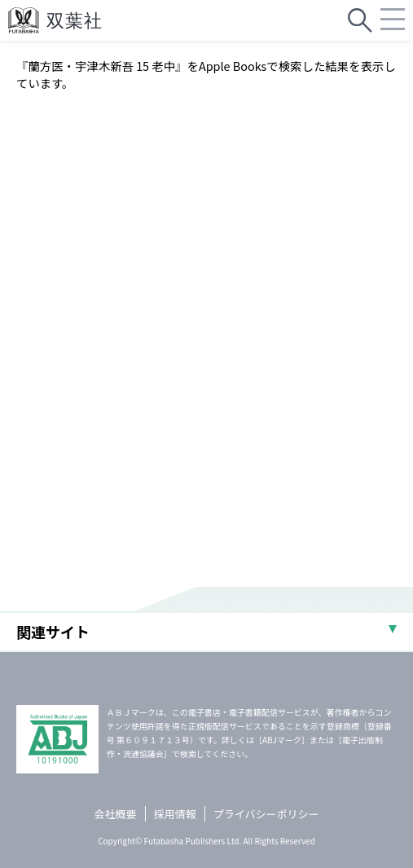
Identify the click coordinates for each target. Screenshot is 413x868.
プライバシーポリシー (266, 814)
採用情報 (175, 814)
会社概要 (116, 814)
